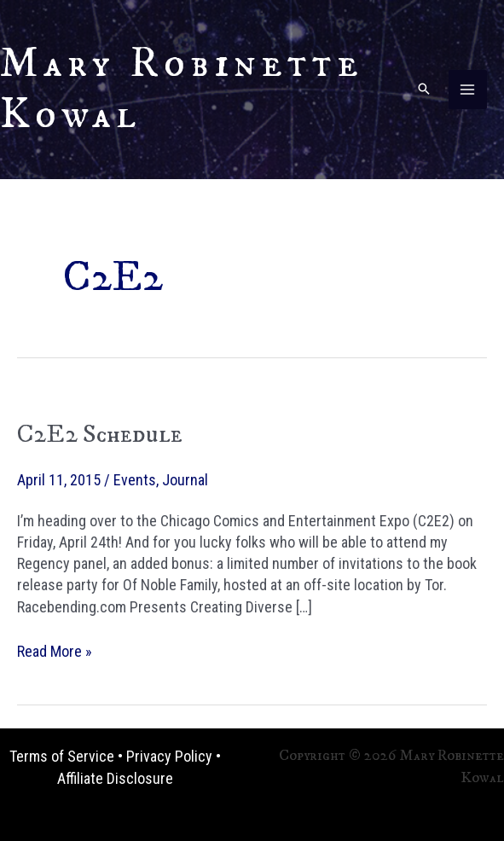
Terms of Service (62, 756)
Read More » (55, 651)
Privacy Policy (169, 756)
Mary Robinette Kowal (182, 89)
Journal (185, 480)
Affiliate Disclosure (115, 778)
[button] (424, 90)
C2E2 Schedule (100, 435)
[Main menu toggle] (468, 89)
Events (135, 480)
